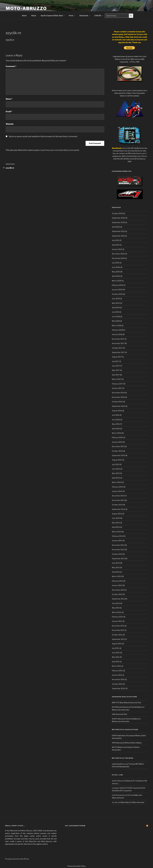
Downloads (85, 16)
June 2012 (116, 603)
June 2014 (116, 518)
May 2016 (116, 424)
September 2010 (118, 688)
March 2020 (117, 281)
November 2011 (118, 630)
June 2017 (116, 366)
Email (9, 112)
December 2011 (118, 626)
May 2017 (116, 370)
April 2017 (116, 375)
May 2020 (116, 272)
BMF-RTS (116, 703)
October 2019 (117, 294)
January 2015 (117, 491)
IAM (113, 714)
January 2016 (117, 442)
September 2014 (118, 509)
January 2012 (117, 621)
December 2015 (118, 446)
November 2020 (118, 258)
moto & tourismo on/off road (123, 795)
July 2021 (115, 240)
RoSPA (115, 719)
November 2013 (118, 549)
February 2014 (117, 536)
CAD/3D (99, 16)
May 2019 (116, 303)
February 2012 (117, 617)
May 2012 (116, 608)
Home (24, 16)
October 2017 (117, 348)
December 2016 (118, 393)
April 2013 (116, 572)
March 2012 (117, 612)
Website (10, 124)
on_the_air (116, 802)
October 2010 (117, 684)
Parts (72, 16)
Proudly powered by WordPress (17, 859)
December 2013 (118, 545)
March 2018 (117, 325)
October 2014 (117, 505)
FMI (113, 743)
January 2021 (117, 249)
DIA (113, 707)
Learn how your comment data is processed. (60, 150)
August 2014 (117, 514)
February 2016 (117, 437)
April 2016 (116, 429)
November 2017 (118, 343)
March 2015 (117, 482)
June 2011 (116, 653)
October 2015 (117, 451)
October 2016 (117, 402)
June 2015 (116, 469)
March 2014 (117, 532)
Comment (11, 66)
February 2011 (117, 671)
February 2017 (117, 384)
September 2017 (118, 352)
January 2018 (117, 334)
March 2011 (116, 666)
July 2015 (116, 464)
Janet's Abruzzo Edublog (121, 781)
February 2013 (117, 581)
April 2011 (116, 662)
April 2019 (116, 307)
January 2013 (117, 585)
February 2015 (117, 487)
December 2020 (118, 254)
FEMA (114, 735)
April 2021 (116, 245)
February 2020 (118, 285)
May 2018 (116, 321)
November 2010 (118, 679)
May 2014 (116, 523)
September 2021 (118, 236)
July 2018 (116, 312)
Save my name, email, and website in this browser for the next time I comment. (43, 136)
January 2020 (117, 290)
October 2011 (117, 635)
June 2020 (116, 267)
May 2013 (116, 567)
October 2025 (117, 213)
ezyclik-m (10, 40)
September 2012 (118, 599)
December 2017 (118, 339)
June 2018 (116, 316)
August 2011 (117, 644)
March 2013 (117, 576)
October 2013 (117, 554)
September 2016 (118, 406)
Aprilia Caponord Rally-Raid (53, 16)
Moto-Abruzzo (26, 8)
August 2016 (117, 411)
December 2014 (118, 496)
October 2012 (117, 594)
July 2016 (116, 415)
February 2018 (117, 330)
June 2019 (116, 299)
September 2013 (118, 558)
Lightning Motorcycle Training (123, 764)
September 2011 (118, 639)
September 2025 (118, 218)
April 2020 (116, 276)
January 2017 (117, 388)
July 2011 (115, 648)
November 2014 (118, 500)
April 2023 (116, 227)
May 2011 (116, 657)
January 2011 (117, 675)
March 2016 (117, 433)
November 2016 (118, 397)
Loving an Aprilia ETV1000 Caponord (126, 788)
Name (9, 99)
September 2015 (118, 455)
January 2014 (117, 540)
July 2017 (115, 361)
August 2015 (117, 460)
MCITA (115, 747)
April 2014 (116, 527)
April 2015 (116, 478)
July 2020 (116, 263)
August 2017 (117, 357)
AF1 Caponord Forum (75, 826)
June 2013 (116, 563)
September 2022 (118, 231)
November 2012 (118, 590)
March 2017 (117, 379)
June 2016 (116, 420)
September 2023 (118, 222)
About (34, 16)
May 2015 (116, 473)
